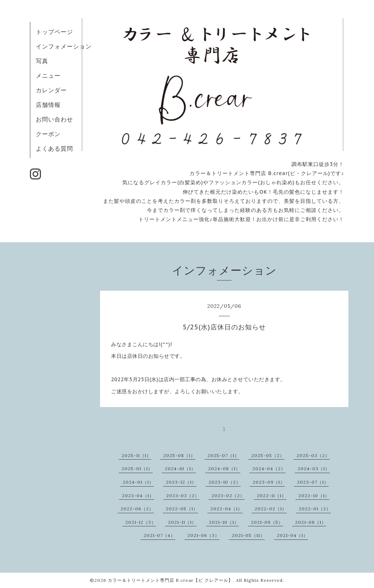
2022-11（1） (272, 496)
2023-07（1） (313, 482)
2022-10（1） (314, 496)
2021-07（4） (159, 535)
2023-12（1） (181, 482)
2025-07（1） (223, 455)
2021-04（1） (292, 535)
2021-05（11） (248, 535)
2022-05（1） (182, 509)
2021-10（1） (224, 522)
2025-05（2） (268, 455)
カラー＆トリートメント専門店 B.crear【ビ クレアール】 (170, 580)
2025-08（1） (179, 455)
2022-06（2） (137, 509)
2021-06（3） (203, 535)
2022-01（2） (315, 509)
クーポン (48, 134)
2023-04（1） (138, 496)
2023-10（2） (225, 482)
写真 (42, 61)
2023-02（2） (228, 496)
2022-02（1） (271, 509)
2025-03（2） (313, 455)
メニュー (48, 76)
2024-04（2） (269, 469)
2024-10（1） (180, 469)
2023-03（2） (183, 496)
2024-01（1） (138, 482)
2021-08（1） (311, 522)
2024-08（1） (224, 469)
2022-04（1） (226, 509)
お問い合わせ (54, 119)
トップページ (54, 32)
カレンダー (51, 90)
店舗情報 (48, 105)
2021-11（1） (182, 522)
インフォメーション (64, 46)
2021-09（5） (267, 522)
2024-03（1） (314, 469)
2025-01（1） (137, 469)
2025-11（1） (136, 455)
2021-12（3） (141, 522)
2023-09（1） (269, 482)
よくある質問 (54, 148)
